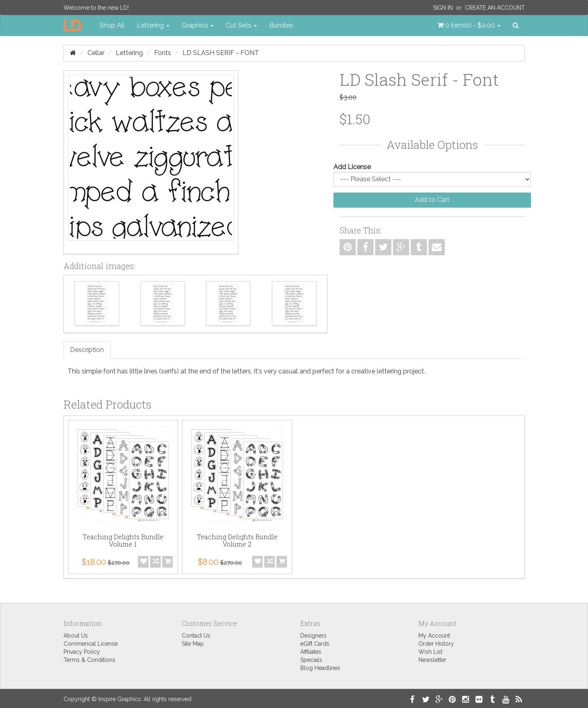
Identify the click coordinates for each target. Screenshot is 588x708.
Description (87, 350)
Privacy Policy (82, 652)
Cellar (96, 53)
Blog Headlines (320, 668)
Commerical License (91, 644)
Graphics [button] (198, 25)
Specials (311, 660)
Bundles (281, 25)
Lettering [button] (153, 25)
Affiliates (311, 652)
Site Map (193, 644)
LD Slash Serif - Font (221, 53)
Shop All (112, 25)
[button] (469, 25)
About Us (76, 636)
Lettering (129, 53)
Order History (436, 644)
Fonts (163, 53)
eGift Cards (315, 644)
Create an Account (495, 8)
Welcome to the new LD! (96, 8)
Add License (352, 167)
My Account (434, 636)
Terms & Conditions (89, 660)
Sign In (443, 8)
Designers (313, 636)
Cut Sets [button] (241, 25)
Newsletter (432, 660)
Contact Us (196, 636)
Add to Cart (432, 200)
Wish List (430, 652)
